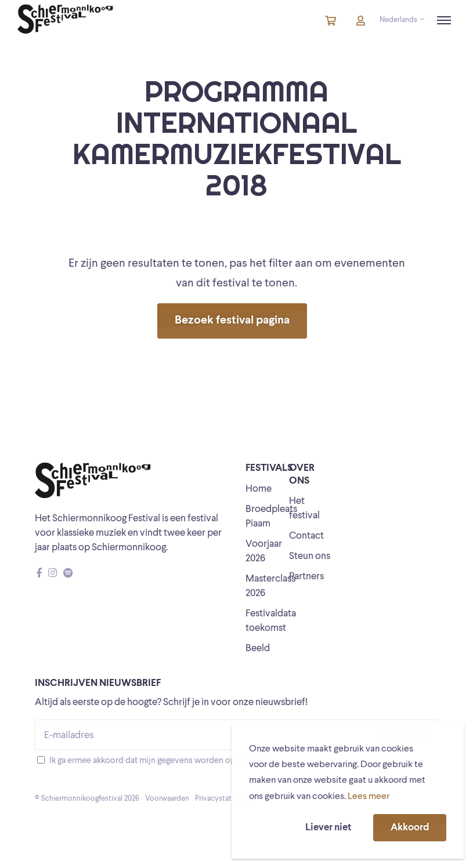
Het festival (304, 509)
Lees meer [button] (369, 797)
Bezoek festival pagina (232, 321)
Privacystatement (224, 799)
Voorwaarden (167, 799)
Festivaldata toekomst (271, 621)
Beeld (258, 649)
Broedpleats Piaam (271, 517)
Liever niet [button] (328, 828)
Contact (306, 536)
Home (259, 489)
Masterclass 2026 (270, 586)
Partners (306, 577)
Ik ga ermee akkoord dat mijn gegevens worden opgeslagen (159, 761)
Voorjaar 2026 (264, 551)
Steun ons (310, 556)
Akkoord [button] (410, 828)
